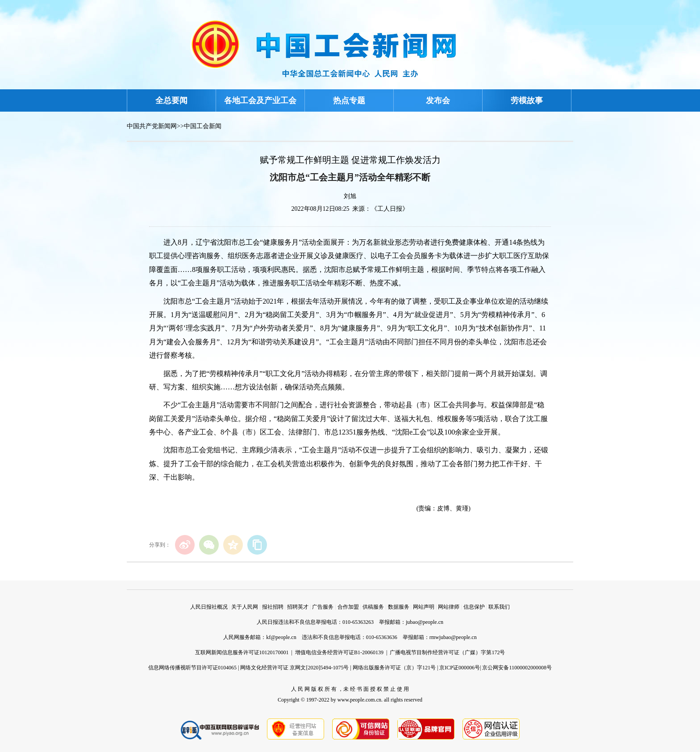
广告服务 (323, 607)
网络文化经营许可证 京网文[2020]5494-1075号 (294, 668)
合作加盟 (348, 607)
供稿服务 (373, 607)
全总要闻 (171, 100)
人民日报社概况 (209, 607)
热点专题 (349, 100)
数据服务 (399, 607)
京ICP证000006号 (460, 668)
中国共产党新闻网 (152, 126)
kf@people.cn (281, 637)
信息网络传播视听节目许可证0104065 (192, 668)
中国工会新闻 (203, 126)
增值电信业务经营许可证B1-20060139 (339, 652)
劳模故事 (527, 100)
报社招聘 (273, 607)
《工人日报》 (390, 209)
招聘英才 (298, 607)
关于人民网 (245, 607)
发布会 (438, 100)
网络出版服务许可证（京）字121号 (394, 668)
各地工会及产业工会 (260, 100)
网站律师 (449, 607)
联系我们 (499, 607)
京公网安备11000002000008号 (517, 668)
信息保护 (474, 607)
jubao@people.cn (425, 622)
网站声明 (424, 607)
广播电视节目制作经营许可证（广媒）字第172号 (447, 652)
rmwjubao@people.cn (453, 637)
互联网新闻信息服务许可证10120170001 (242, 652)
